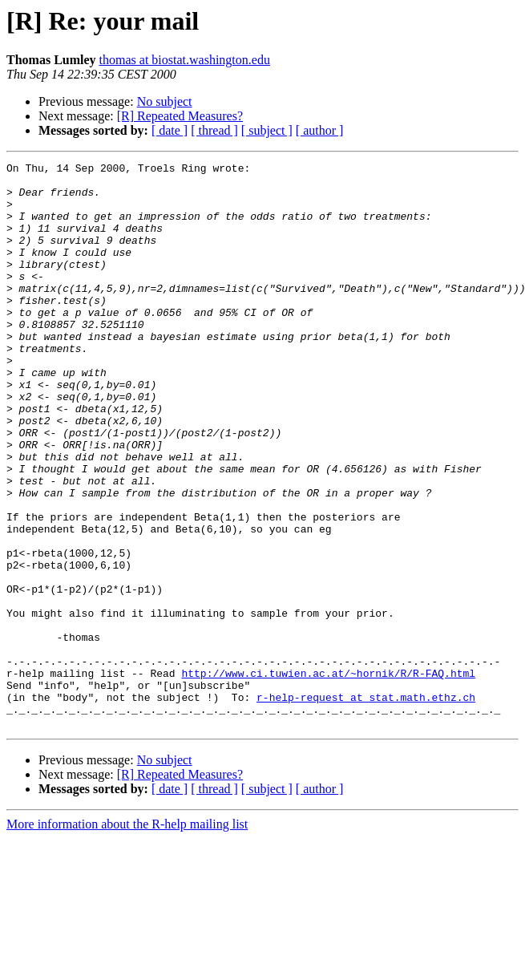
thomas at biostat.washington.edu (185, 60)
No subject (165, 101)
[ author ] (320, 130)
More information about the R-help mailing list (127, 937)
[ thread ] (214, 130)
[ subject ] (267, 130)
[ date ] (170, 130)
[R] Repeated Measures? (180, 116)
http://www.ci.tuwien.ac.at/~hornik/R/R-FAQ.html (328, 776)
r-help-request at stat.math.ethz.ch (366, 805)
